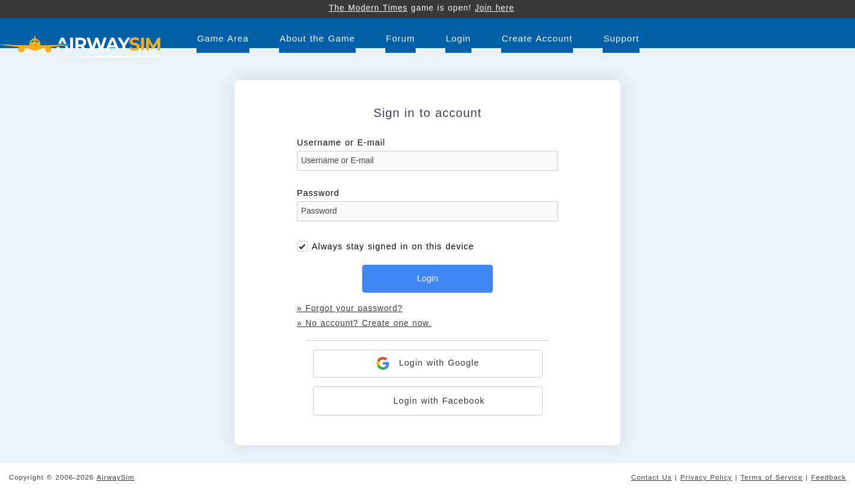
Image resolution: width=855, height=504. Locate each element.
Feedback (829, 477)
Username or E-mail (427, 158)
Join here (495, 8)
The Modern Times (368, 8)
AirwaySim (116, 477)
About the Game (317, 38)
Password (427, 208)
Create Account (537, 38)
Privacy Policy (706, 477)
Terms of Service (771, 477)
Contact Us (651, 477)
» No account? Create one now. (364, 323)
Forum (400, 38)
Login (458, 38)
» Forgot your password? (350, 308)
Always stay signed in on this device (393, 246)
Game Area (223, 38)
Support (621, 38)
